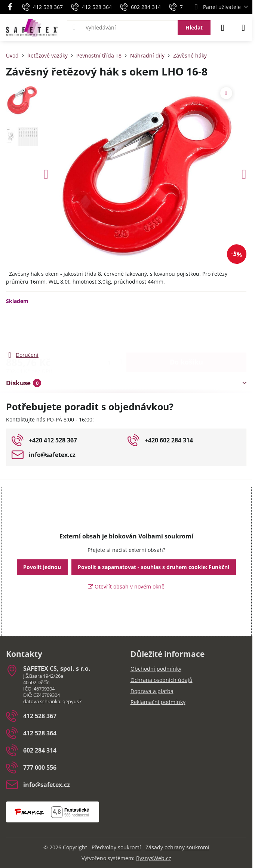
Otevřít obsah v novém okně (126, 586)
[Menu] (243, 28)
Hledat (194, 27)
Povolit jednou (42, 567)
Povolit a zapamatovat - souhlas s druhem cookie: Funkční (153, 567)
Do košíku (186, 327)
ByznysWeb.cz (154, 858)
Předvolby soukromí (116, 847)
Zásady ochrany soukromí (177, 847)
